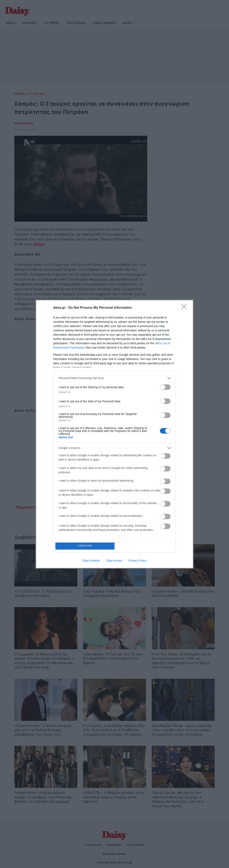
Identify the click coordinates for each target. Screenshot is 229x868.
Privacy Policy (138, 561)
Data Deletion (91, 561)
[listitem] (114, 378)
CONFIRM (85, 546)
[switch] (165, 387)
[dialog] (114, 434)
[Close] (185, 308)
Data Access (114, 561)
